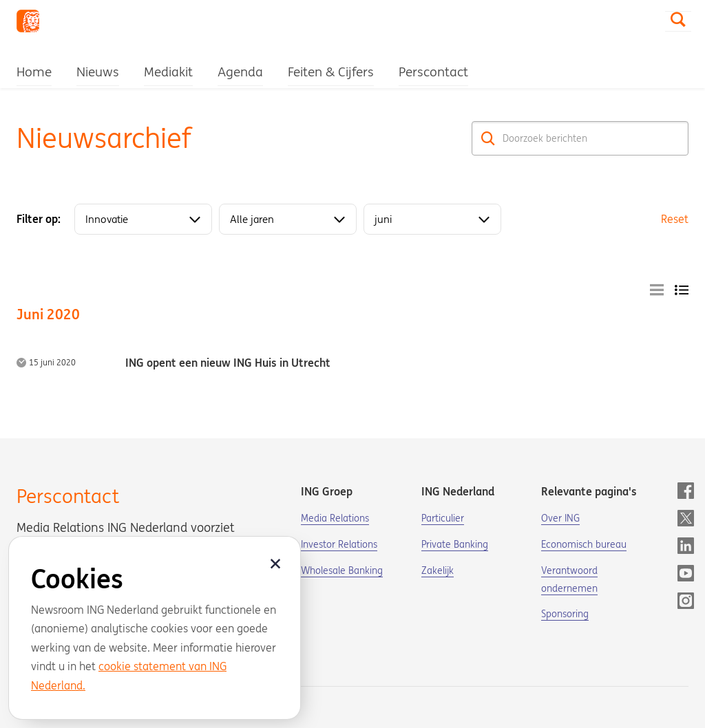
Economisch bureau (584, 544)
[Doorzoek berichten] (580, 138)
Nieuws (98, 72)
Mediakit (168, 72)
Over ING (560, 518)
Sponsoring (565, 614)
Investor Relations (339, 544)
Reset (675, 219)
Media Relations (335, 518)
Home (34, 72)
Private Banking (455, 544)
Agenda (240, 72)
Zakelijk (438, 570)
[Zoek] (488, 138)
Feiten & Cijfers (331, 72)
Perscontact (433, 72)
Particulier (443, 518)
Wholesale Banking (342, 570)
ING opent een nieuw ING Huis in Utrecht (228, 363)
